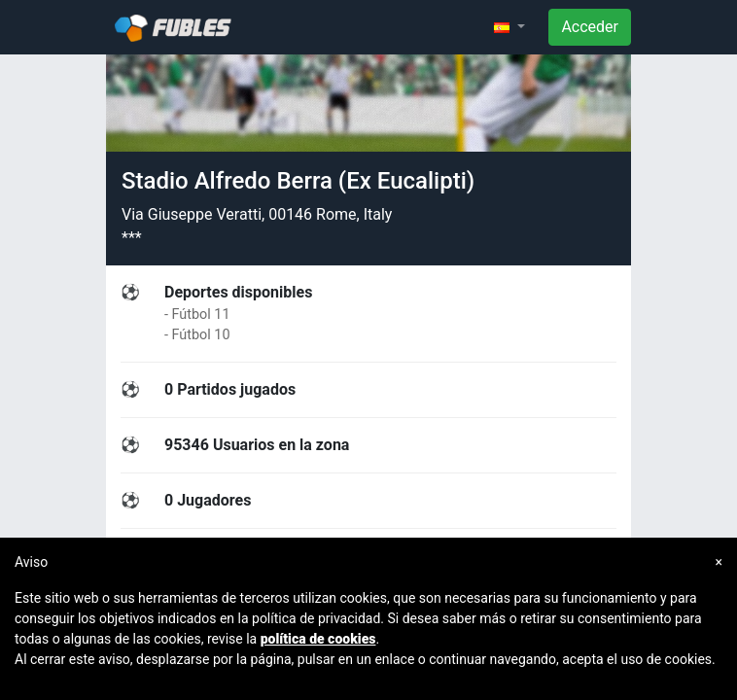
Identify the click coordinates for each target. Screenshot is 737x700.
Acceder (590, 27)
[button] (509, 27)
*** (132, 238)
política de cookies (318, 639)
